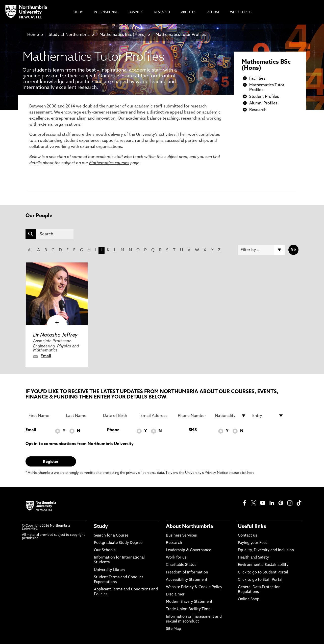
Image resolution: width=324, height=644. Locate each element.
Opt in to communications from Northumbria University (80, 444)
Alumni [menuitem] (213, 12)
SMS (193, 430)
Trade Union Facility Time (188, 609)
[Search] (55, 234)
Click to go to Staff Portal (260, 580)
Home (33, 35)
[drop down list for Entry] (268, 416)
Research (258, 110)
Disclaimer (175, 595)
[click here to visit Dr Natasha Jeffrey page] (57, 294)
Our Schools (105, 550)
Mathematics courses (109, 163)
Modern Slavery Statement (189, 602)
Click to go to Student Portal (263, 573)
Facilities (257, 79)
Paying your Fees (253, 543)
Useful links (252, 527)
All (30, 250)
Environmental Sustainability (263, 565)
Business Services (181, 536)
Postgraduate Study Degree (118, 543)
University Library (110, 570)
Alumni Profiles (263, 103)
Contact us (247, 536)
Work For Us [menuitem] (241, 12)
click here (247, 473)
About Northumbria (190, 527)
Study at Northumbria (69, 35)
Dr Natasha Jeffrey (55, 335)
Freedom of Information (187, 573)
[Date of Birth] (119, 416)
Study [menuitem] (78, 12)
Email (46, 356)
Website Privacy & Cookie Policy (194, 587)
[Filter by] (261, 250)
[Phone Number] (193, 416)
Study (101, 527)
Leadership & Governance (189, 550)
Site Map (173, 629)
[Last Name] (82, 416)
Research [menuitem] (162, 12)
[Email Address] (156, 416)
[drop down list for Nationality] (231, 416)
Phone (113, 430)
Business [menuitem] (136, 12)
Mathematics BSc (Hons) (123, 35)
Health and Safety (253, 558)
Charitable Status (181, 565)
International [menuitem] (106, 12)
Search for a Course (111, 536)
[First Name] (44, 416)
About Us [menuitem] (189, 12)
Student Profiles (264, 97)
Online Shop (249, 599)
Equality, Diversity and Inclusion (266, 550)
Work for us (176, 558)
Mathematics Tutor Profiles (181, 35)
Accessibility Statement (187, 580)
